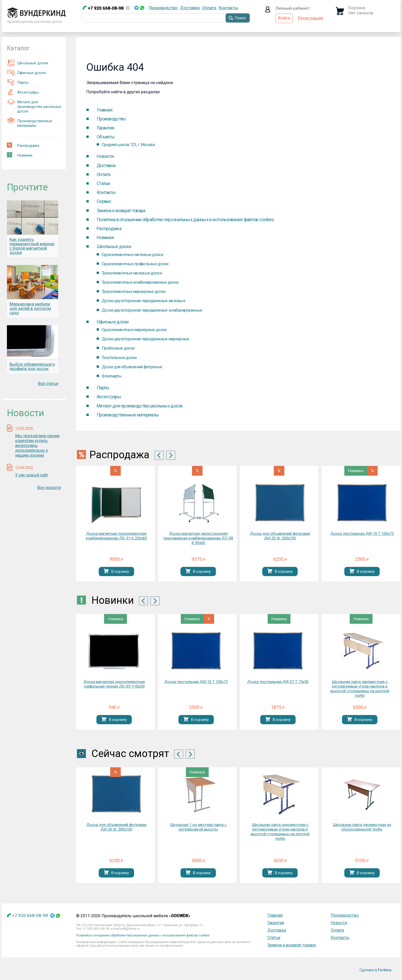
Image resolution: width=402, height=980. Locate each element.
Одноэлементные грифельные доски (135, 264)
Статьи (103, 183)
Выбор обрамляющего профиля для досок (32, 366)
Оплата (209, 8)
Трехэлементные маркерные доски (133, 292)
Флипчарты (112, 376)
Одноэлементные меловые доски (132, 255)
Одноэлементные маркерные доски (134, 330)
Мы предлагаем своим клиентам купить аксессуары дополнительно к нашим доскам (37, 446)
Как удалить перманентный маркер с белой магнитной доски (32, 246)
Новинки (20, 155)
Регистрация (310, 18)
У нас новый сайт (32, 475)
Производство (163, 8)
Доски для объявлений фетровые (132, 367)
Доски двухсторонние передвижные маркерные (145, 339)
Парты (18, 82)
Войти (284, 18)
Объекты (106, 137)
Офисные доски (26, 73)
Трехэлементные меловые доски (132, 273)
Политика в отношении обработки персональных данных (118, 935)
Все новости (49, 488)
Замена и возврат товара (121, 211)
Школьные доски (28, 63)
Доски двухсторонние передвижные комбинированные (152, 310)
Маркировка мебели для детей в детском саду (30, 308)
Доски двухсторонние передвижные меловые (144, 301)
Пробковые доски (118, 348)
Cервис (104, 201)
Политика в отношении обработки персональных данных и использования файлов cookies (185, 220)
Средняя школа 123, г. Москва (128, 145)
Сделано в (375, 970)
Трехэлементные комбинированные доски (140, 282)
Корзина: (357, 8)
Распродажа (23, 145)
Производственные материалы (29, 123)
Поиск (240, 18)
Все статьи (48, 384)
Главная (104, 110)
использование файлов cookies (186, 935)
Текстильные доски (119, 358)
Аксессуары (23, 92)
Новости (105, 156)
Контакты (228, 8)
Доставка (190, 8)
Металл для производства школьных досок (34, 106)
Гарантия (105, 128)
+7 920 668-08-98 (103, 8)
